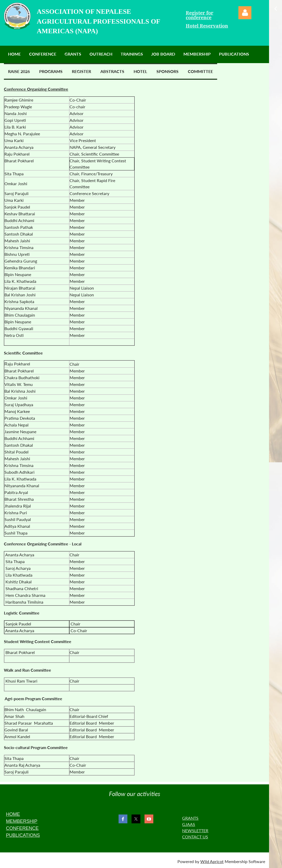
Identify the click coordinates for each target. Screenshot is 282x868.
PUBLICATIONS (23, 835)
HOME (13, 814)
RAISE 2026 (19, 71)
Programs (51, 71)
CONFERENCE (22, 828)
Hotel (140, 71)
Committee (200, 71)
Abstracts (112, 71)
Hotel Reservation (207, 26)
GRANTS (190, 818)
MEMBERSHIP (22, 821)
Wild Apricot (212, 861)
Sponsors (167, 71)
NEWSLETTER (195, 830)
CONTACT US (195, 837)
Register (81, 71)
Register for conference (200, 15)
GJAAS (189, 824)
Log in (245, 13)
